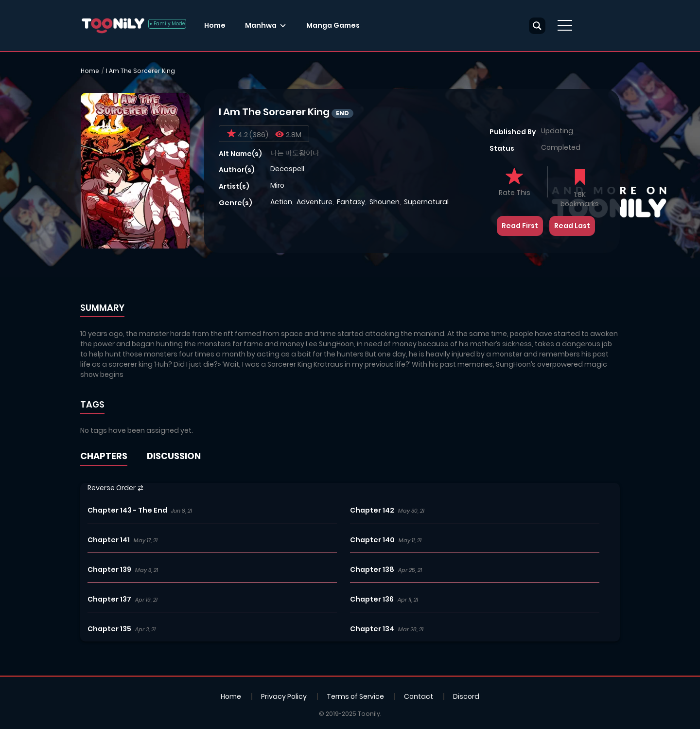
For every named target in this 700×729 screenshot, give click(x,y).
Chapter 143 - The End (127, 510)
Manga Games (333, 25)
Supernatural (426, 202)
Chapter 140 (372, 540)
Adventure (315, 202)
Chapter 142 (372, 510)
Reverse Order (116, 488)
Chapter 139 (109, 569)
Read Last (572, 226)
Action (281, 202)
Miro (277, 185)
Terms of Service (355, 696)
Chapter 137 (109, 599)
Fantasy (351, 202)
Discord (466, 696)
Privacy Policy (284, 696)
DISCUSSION (174, 456)
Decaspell (287, 169)
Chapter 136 (372, 599)
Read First (520, 226)
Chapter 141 (109, 540)
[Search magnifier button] (537, 26)
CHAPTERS (104, 456)
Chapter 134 (372, 629)
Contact (419, 696)
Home (215, 25)
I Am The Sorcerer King (140, 71)
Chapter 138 (372, 569)
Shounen (385, 202)
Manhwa (261, 25)
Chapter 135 (109, 629)
